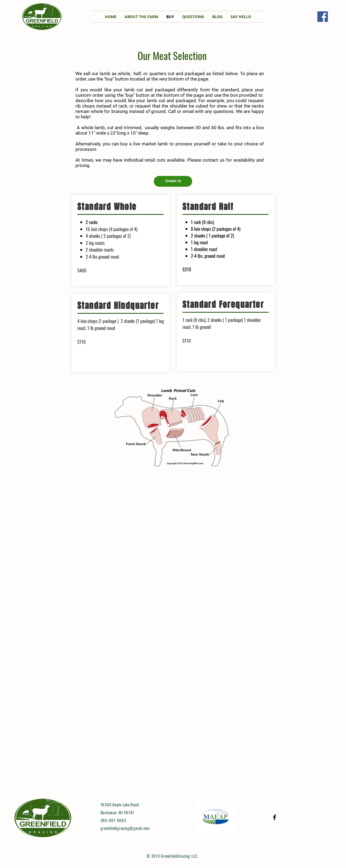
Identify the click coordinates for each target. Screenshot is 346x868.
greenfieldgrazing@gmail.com (125, 828)
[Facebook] (323, 17)
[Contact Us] (173, 181)
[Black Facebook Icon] (275, 817)
